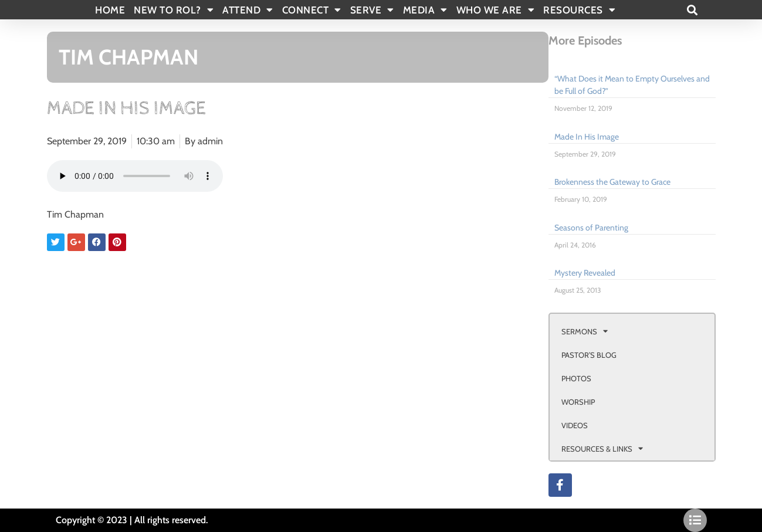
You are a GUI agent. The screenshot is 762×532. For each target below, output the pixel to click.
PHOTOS (576, 378)
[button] (692, 10)
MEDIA (425, 10)
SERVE (372, 10)
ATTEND (248, 10)
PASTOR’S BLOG (589, 355)
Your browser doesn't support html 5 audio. (135, 176)
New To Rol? (174, 10)
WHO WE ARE (496, 10)
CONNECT (312, 10)
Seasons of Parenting (591, 228)
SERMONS (585, 331)
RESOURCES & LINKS (602, 448)
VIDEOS (575, 425)
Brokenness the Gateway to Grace (612, 182)
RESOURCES (579, 10)
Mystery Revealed (585, 273)
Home (110, 10)
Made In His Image (587, 137)
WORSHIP (578, 402)
